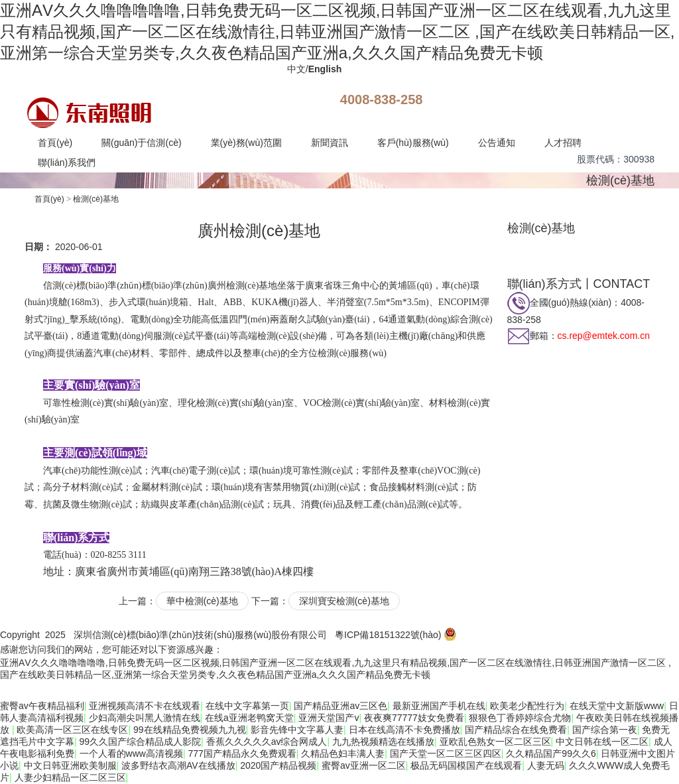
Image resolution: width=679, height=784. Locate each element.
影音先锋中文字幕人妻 (297, 730)
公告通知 (497, 143)
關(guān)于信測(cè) (142, 143)
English (325, 69)
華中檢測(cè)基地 (202, 601)
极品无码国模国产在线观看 (466, 765)
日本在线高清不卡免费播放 (404, 730)
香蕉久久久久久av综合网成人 (267, 742)
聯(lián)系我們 (67, 163)
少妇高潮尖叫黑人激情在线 (145, 718)
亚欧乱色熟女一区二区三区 (495, 742)
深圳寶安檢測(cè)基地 (344, 601)
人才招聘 (563, 143)
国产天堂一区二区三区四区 (446, 753)
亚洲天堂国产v (329, 718)
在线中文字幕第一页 (247, 706)
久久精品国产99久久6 (551, 753)
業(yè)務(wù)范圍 (246, 143)
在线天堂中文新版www (617, 706)
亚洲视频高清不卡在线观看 (145, 706)
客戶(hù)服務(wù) (413, 143)
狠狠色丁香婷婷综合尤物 (520, 718)
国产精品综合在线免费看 (516, 730)
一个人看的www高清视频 (131, 753)
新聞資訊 (330, 143)
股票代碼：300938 (616, 159)
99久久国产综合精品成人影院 (141, 742)
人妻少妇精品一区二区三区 (70, 777)
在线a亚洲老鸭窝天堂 (249, 718)
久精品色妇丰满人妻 (343, 753)
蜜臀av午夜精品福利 (42, 706)
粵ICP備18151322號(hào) (388, 635)
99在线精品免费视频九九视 (190, 730)
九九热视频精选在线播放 (383, 742)
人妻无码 (546, 765)
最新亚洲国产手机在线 (439, 706)
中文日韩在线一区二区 (602, 742)
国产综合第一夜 (605, 730)
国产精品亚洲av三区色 (340, 706)
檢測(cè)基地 (620, 180)
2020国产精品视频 (278, 765)
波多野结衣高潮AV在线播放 (178, 765)
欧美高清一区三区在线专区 (72, 730)
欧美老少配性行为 (527, 706)
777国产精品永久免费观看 (242, 753)
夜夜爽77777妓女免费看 (414, 718)
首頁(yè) (55, 143)
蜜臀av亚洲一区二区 (364, 765)
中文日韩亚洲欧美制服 (70, 765)
